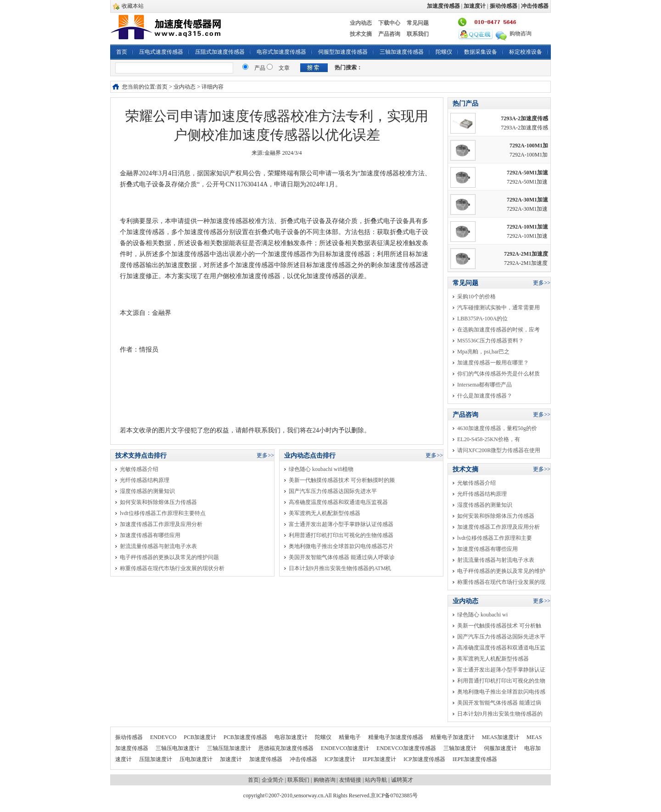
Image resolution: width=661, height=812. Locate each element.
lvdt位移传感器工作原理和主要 (495, 538)
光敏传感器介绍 (139, 469)
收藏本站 (133, 6)
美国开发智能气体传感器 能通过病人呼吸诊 (342, 557)
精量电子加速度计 (453, 737)
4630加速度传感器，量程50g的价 (497, 428)
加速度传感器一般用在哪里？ (493, 363)
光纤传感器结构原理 (145, 480)
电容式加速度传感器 (281, 52)
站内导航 (376, 780)
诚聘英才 (402, 780)
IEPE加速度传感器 (475, 759)
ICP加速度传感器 (425, 759)
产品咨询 (389, 34)
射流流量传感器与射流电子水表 (158, 546)
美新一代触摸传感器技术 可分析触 (499, 626)
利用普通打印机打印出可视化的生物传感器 (341, 535)
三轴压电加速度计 (178, 748)
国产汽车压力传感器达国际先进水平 (333, 491)
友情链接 (350, 780)
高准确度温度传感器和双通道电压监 (501, 648)
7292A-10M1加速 (527, 227)
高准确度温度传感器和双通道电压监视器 (338, 502)
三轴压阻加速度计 (230, 748)
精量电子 (350, 737)
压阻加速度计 (156, 759)
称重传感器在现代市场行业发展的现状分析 (172, 568)
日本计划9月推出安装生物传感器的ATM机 (340, 568)
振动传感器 (130, 737)
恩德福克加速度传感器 (287, 748)
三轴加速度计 (461, 748)
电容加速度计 (292, 737)
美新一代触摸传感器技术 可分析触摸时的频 (342, 480)
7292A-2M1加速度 (526, 254)
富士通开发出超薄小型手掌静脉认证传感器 (341, 524)
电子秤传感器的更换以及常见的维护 (501, 571)
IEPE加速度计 (380, 759)
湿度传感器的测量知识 (147, 491)
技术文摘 (361, 34)
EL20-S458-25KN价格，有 (489, 439)
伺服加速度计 (501, 748)
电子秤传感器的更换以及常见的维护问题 (169, 557)
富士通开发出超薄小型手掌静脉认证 (501, 670)
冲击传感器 (304, 759)
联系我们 (418, 34)
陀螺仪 (444, 52)
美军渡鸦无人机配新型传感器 (325, 513)
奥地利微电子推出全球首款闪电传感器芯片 (341, 546)
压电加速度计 (197, 759)
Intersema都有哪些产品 (485, 385)
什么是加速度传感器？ (485, 396)
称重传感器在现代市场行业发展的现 (501, 582)
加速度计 (232, 759)
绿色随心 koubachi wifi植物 (321, 469)
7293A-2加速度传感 (524, 118)
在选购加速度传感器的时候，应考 (499, 330)
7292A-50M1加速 (527, 173)
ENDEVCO (164, 737)
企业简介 (273, 780)
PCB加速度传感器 (246, 737)
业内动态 (361, 23)
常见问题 (418, 23)
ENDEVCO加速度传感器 (407, 748)
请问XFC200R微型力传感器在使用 (499, 450)
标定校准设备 (526, 52)
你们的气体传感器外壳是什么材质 (499, 374)
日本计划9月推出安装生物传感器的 (500, 714)
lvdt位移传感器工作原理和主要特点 (163, 513)
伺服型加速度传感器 (343, 52)
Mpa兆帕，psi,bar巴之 (483, 352)
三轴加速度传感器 (402, 52)
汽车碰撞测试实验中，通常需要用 (499, 308)
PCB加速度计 (201, 737)
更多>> (265, 455)
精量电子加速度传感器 (396, 737)
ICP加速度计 (341, 759)
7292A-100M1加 (529, 146)
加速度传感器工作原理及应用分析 (161, 524)
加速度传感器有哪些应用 (150, 535)
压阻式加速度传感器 (220, 52)
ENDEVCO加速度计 (346, 748)
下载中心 (389, 23)
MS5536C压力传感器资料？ (490, 341)
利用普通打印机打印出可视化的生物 (501, 681)
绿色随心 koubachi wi (482, 615)
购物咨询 (521, 34)
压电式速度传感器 (161, 52)
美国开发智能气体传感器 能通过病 (499, 703)
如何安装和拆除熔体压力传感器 (158, 502)
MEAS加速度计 (501, 737)
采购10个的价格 (476, 297)
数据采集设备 (481, 52)
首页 (122, 52)
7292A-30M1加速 (527, 200)
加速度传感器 (266, 759)
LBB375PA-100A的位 (482, 319)
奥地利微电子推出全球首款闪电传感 (501, 692)
